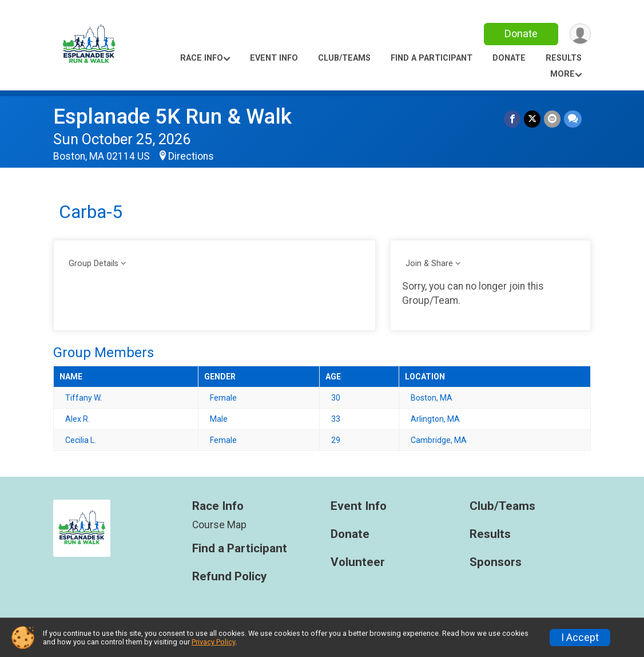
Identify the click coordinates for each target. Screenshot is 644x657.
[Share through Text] (573, 119)
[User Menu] (580, 34)
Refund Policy (229, 577)
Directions (191, 156)
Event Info (274, 58)
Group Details (94, 264)
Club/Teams (344, 58)
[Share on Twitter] (532, 119)
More (562, 74)
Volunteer (358, 562)
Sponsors (496, 562)
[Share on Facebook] (512, 119)
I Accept (580, 638)
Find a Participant (432, 58)
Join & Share (429, 264)
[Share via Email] (552, 119)
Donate (521, 33)
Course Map (219, 525)
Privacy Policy (213, 642)
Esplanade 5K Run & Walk (172, 116)
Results (564, 58)
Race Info (202, 58)
